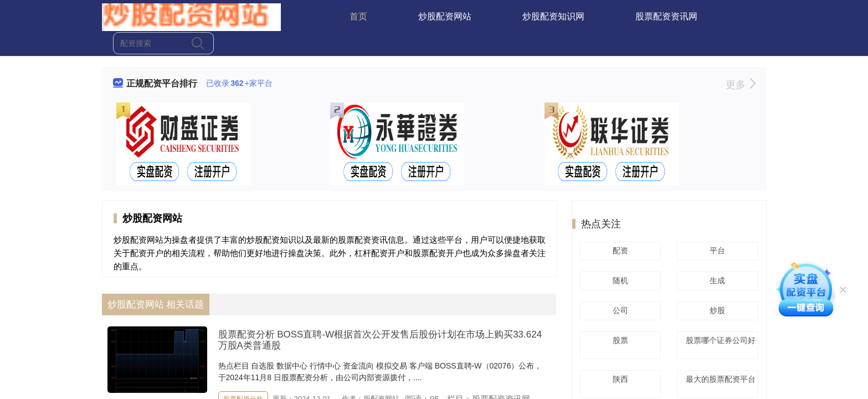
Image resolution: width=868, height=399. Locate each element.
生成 (716, 280)
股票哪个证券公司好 (718, 344)
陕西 (619, 379)
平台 (716, 250)
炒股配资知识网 (553, 16)
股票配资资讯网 (666, 16)
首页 (358, 16)
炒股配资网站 (445, 16)
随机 (619, 280)
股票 (619, 340)
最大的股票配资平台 (718, 383)
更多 (740, 85)
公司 (619, 310)
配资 (619, 250)
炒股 (716, 310)
